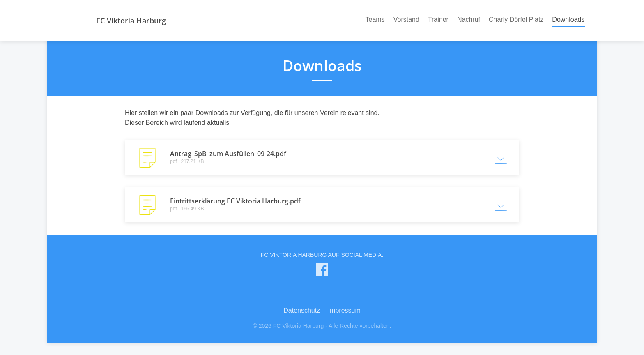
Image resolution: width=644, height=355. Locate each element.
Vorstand (406, 20)
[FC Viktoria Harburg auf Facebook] (322, 271)
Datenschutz (302, 310)
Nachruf (469, 20)
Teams (375, 20)
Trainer (438, 20)
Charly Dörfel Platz (516, 20)
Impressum (344, 310)
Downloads (568, 19)
